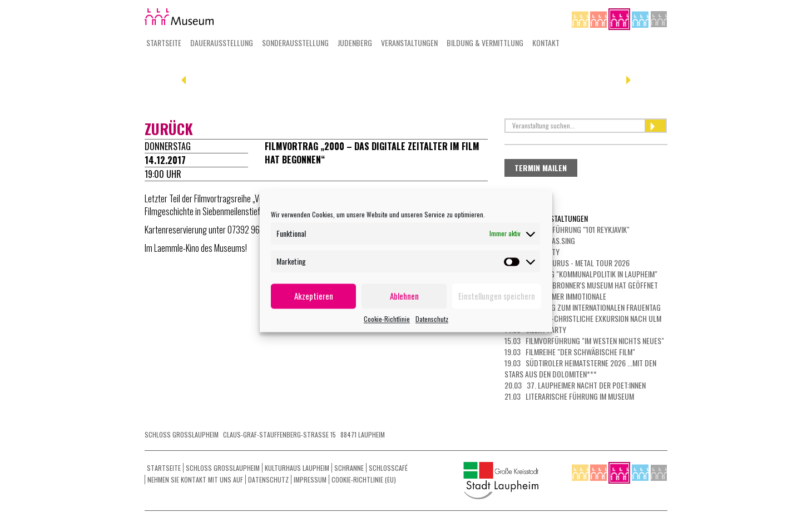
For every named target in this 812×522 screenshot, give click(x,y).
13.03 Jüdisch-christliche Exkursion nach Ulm (583, 318)
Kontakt (546, 43)
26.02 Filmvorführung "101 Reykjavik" (567, 229)
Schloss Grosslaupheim (223, 468)
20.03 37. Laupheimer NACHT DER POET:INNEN (575, 385)
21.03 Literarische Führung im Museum (569, 396)
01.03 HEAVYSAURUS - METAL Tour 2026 (567, 263)
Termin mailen (541, 168)
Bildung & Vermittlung (485, 43)
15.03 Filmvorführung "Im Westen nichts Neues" (584, 340)
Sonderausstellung (295, 43)
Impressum (310, 479)
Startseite (164, 43)
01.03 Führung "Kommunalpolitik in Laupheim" (581, 274)
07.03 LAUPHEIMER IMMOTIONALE (555, 296)
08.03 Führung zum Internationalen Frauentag (583, 307)
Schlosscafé (388, 468)
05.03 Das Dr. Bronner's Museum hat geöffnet (581, 285)
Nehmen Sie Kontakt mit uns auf (195, 479)
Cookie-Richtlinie (387, 319)
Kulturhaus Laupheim (297, 468)
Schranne (349, 468)
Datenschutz (432, 319)
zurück (169, 129)
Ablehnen (404, 296)
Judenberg (355, 43)
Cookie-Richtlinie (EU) (364, 479)
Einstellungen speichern (497, 296)
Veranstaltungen (409, 43)
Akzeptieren (314, 296)
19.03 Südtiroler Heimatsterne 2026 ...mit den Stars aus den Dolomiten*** (580, 368)
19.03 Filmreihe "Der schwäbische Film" (570, 352)
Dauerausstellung (222, 43)
